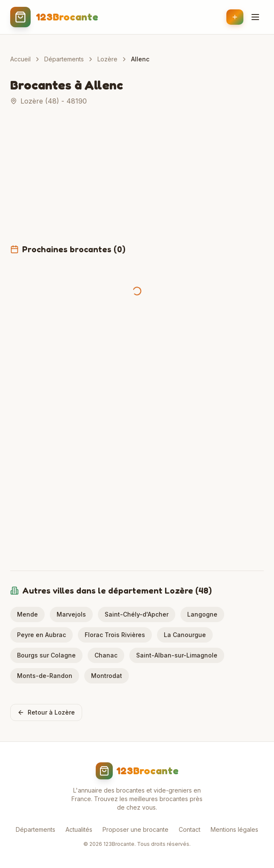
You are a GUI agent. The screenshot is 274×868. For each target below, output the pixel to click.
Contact (190, 829)
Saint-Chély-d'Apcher (137, 614)
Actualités (79, 829)
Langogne (202, 614)
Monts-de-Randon (45, 676)
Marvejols (71, 614)
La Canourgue (185, 635)
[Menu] (255, 17)
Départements (64, 59)
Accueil (20, 59)
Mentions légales (234, 829)
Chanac (106, 655)
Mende (27, 614)
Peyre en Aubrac (41, 635)
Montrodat (107, 676)
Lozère (107, 59)
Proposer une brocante (136, 829)
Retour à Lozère (46, 712)
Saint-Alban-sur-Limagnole (177, 655)
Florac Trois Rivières (115, 635)
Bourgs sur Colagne (46, 655)
